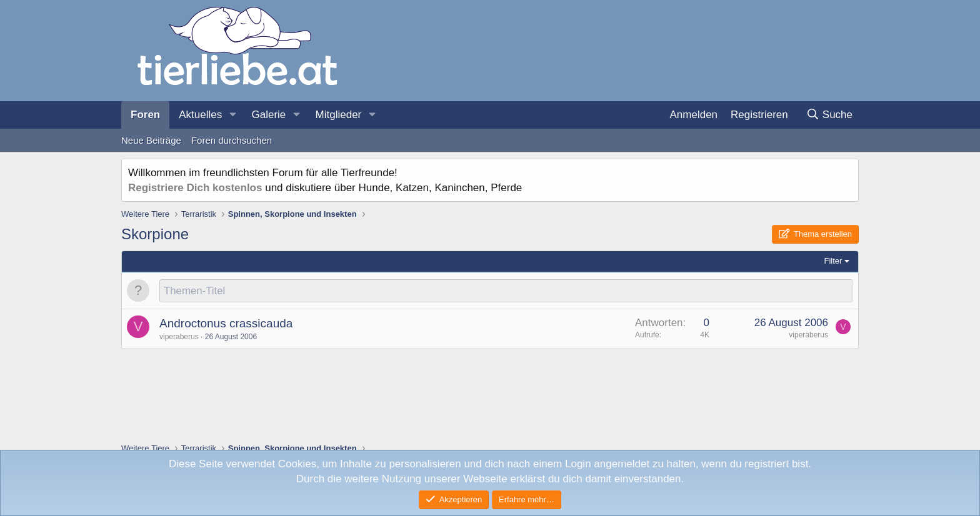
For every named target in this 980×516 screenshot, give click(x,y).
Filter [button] (833, 261)
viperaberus (179, 337)
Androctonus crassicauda (226, 324)
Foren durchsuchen (232, 140)
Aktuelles (200, 115)
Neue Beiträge (151, 140)
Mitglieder (339, 115)
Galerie (268, 115)
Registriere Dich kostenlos (195, 188)
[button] (232, 115)
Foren (145, 115)
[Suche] (829, 115)
